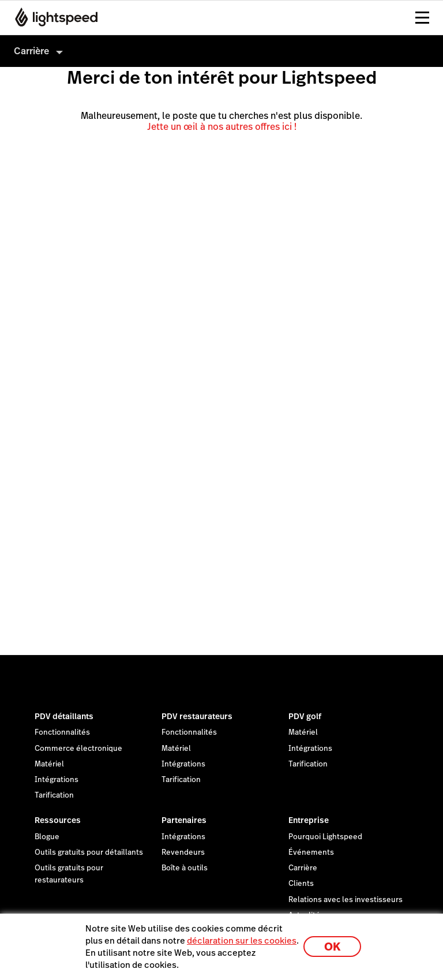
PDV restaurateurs (197, 716)
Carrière (303, 868)
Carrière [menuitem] (31, 51)
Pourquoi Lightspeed (325, 837)
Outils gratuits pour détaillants (89, 852)
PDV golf (305, 716)
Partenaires (184, 820)
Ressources (58, 820)
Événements (311, 852)
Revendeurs (183, 852)
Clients (301, 884)
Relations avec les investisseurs (346, 900)
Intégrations (57, 780)
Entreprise (309, 820)
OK (332, 947)
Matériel (49, 764)
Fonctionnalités (62, 732)
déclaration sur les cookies (242, 940)
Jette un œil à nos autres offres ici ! (222, 127)
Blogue (47, 837)
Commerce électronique (78, 749)
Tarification (54, 795)
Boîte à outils (185, 868)
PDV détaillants (64, 716)
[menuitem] (221, 51)
